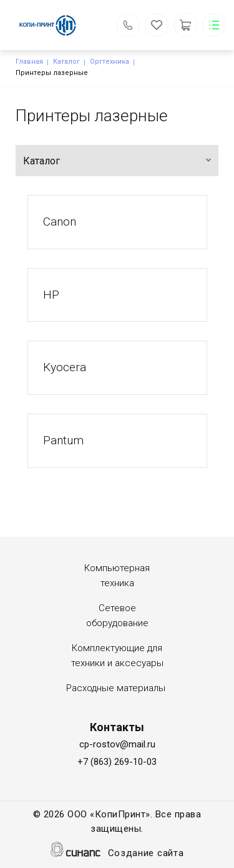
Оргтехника (110, 62)
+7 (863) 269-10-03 (117, 762)
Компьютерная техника (117, 576)
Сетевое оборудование (117, 616)
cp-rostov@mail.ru (117, 744)
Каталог (66, 62)
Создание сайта (146, 854)
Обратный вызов (128, 25)
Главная (29, 62)
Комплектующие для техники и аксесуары (117, 656)
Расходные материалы (116, 688)
